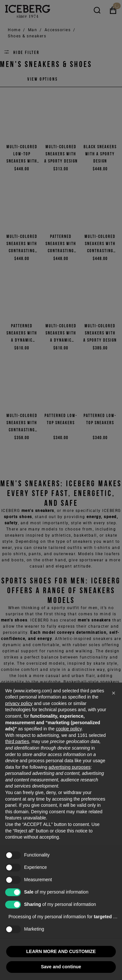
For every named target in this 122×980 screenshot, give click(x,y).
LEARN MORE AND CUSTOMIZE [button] (61, 951)
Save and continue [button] (61, 967)
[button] (114, 693)
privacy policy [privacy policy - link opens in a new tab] (19, 703)
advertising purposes (69, 767)
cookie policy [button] (69, 729)
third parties (17, 741)
